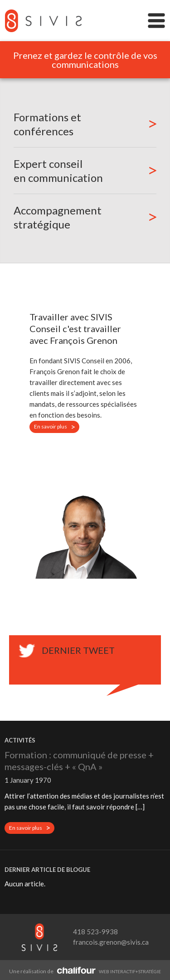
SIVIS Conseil (43, 21)
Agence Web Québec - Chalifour (76, 970)
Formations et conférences (47, 124)
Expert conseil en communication (58, 171)
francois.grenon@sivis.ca (111, 942)
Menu (156, 21)
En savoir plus (57, 428)
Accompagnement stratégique (58, 217)
